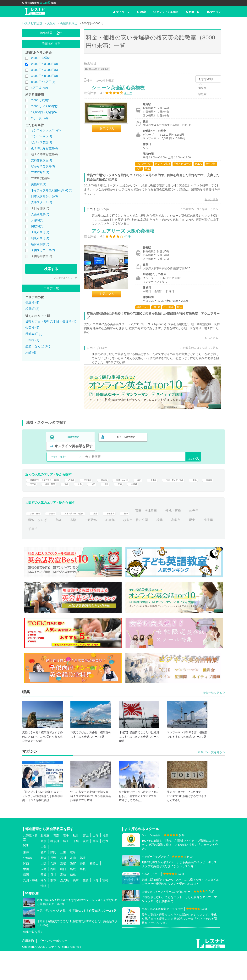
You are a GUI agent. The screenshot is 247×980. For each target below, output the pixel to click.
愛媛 (43, 904)
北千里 (33, 558)
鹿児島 (65, 910)
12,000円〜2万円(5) (44, 112)
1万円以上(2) (39, 88)
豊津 (113, 540)
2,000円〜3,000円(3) (44, 64)
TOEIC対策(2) (40, 172)
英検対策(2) (39, 184)
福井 (83, 887)
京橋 (142, 502)
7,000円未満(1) (41, 100)
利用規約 (28, 970)
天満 (201, 502)
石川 (63, 887)
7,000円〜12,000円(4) (45, 106)
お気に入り (111, 132)
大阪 (186, 502)
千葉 (76, 870)
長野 (53, 887)
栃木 (105, 870)
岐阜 (73, 882)
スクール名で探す (125, 456)
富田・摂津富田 (170, 540)
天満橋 (186, 493)
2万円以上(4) (39, 118)
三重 (63, 882)
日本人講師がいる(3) (44, 196)
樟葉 (177, 549)
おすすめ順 (206, 79)
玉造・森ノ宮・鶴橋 (42, 502)
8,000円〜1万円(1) (43, 82)
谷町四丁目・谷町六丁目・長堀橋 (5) (51, 321)
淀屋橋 (84, 502)
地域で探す (74, 456)
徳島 (73, 904)
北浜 (68, 502)
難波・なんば (149, 493)
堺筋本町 (107, 493)
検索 (141, 12)
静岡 (53, 882)
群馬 (96, 870)
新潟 (43, 887)
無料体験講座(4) (41, 160)
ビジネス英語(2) (41, 142)
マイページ (121, 12)
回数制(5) (37, 226)
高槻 (91, 549)
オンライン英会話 (166, 12)
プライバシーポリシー (53, 970)
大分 (96, 910)
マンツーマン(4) (41, 136)
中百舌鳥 (109, 549)
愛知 (43, 882)
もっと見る (207, 203)
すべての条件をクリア (65, 278)
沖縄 (43, 915)
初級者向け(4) (40, 238)
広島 (43, 898)
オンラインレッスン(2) (46, 130)
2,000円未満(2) (41, 58)
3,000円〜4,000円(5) (44, 70)
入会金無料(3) (40, 214)
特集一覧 (193, 12)
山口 (63, 898)
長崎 (76, 910)
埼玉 (66, 870)
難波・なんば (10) (38, 346)
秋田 (76, 865)
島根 (83, 898)
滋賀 (73, 893)
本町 (170, 493)
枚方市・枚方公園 (153, 549)
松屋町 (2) (32, 309)
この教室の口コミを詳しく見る (195, 213)
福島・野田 (123, 502)
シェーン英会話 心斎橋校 (122, 92)
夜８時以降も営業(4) (44, 148)
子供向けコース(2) (43, 250)
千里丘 (51, 558)
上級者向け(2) (40, 232)
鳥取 (73, 898)
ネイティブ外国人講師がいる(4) (52, 190)
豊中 (148, 540)
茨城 (86, 870)
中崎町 (33, 511)
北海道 (45, 865)
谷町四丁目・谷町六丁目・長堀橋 (51, 493)
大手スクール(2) (41, 202)
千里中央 (130, 540)
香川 (53, 904)
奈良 (83, 893)
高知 (63, 904)
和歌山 (94, 893)
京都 (63, 893)
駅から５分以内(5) (43, 166)
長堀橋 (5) (32, 303)
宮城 (86, 865)
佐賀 (86, 910)
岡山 (53, 898)
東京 (43, 870)
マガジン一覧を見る (210, 782)
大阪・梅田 (36, 540)
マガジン (214, 12)
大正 (171, 502)
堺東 (210, 549)
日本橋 (126, 493)
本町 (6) (31, 353)
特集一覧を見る (212, 722)
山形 (96, 865)
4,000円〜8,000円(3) (44, 76)
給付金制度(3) (40, 244)
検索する (51, 269)
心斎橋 (88, 493)
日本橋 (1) (32, 340)
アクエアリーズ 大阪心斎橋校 (127, 245)
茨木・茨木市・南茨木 (85, 540)
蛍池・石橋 (197, 540)
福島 (105, 865)
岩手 (66, 865)
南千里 (33, 549)
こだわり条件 (57, 467)
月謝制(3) (37, 220)
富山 (73, 887)
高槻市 (194, 549)
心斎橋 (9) (32, 328)
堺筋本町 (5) (34, 334)
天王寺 (102, 502)
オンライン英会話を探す (176, 456)
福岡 (43, 910)
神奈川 (55, 870)
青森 (56, 865)
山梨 (43, 876)
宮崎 (105, 910)
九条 (156, 502)
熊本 (53, 910)
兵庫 (53, 893)
